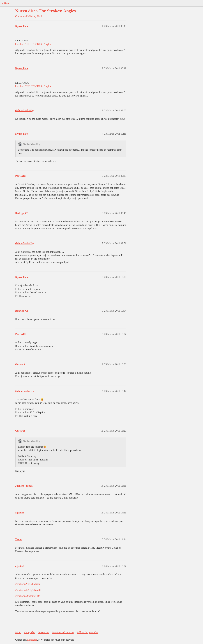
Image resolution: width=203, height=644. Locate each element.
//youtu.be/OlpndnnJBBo (28, 596)
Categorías (29, 632)
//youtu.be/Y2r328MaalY (28, 584)
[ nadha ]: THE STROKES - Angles (33, 44)
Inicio (18, 632)
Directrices (43, 632)
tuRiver (5, 3)
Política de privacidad (88, 632)
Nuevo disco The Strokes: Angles (45, 11)
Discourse (32, 640)
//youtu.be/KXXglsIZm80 (28, 590)
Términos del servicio (63, 632)
